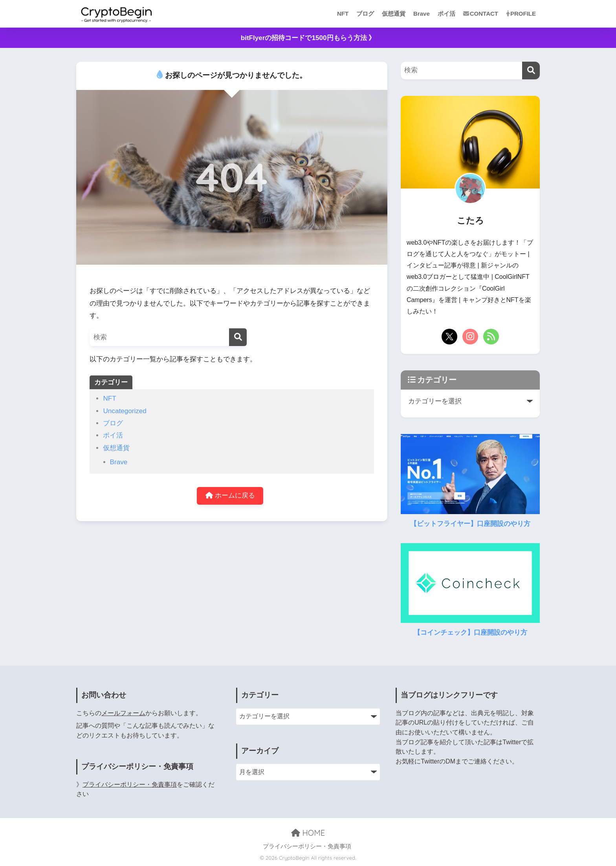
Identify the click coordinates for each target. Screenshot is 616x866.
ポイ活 (446, 14)
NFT (343, 14)
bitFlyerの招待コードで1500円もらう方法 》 (308, 38)
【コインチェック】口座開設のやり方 (470, 633)
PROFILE (521, 14)
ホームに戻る (230, 496)
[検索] (238, 337)
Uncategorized (125, 411)
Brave (422, 14)
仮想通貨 (394, 14)
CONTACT (481, 14)
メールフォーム (123, 713)
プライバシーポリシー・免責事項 (130, 785)
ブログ (365, 14)
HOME (308, 833)
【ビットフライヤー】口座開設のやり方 (470, 524)
